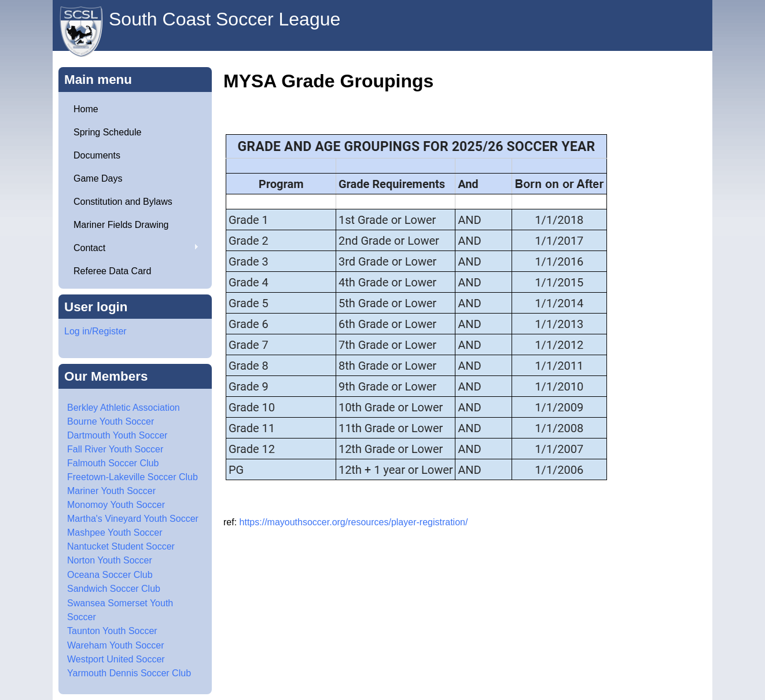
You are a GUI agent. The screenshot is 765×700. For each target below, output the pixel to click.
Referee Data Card (112, 271)
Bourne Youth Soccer (111, 421)
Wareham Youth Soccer (116, 645)
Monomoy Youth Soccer (116, 505)
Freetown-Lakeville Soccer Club (133, 477)
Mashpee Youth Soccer (115, 533)
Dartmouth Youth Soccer (117, 435)
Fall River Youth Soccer (115, 449)
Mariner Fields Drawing (121, 225)
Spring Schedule (107, 132)
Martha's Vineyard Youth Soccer (133, 519)
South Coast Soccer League (225, 19)
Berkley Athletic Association (124, 408)
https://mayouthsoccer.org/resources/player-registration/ (354, 522)
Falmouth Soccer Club (113, 463)
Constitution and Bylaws (123, 202)
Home (86, 109)
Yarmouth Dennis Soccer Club (129, 673)
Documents (97, 155)
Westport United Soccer (116, 659)
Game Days (98, 178)
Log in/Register (95, 331)
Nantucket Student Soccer (121, 546)
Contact (132, 248)
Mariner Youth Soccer (111, 491)
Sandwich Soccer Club (114, 589)
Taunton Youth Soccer (112, 631)
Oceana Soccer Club (110, 575)
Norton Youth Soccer (110, 560)
